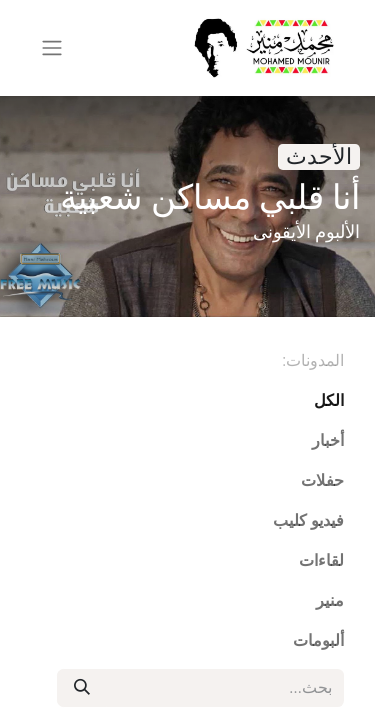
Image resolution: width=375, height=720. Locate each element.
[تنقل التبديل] (52, 48)
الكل (329, 400)
